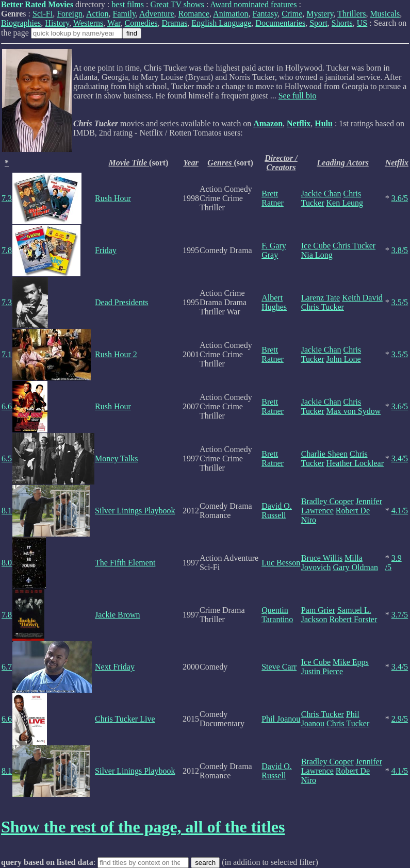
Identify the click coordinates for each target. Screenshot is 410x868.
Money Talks (116, 458)
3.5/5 (400, 302)
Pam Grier (318, 610)
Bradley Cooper (327, 501)
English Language (221, 23)
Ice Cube (316, 246)
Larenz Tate (321, 298)
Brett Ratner (273, 198)
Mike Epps (351, 662)
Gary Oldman (356, 567)
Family (124, 14)
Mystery (320, 14)
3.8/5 (400, 250)
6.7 (7, 667)
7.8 (7, 250)
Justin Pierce (322, 671)
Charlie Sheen (324, 454)
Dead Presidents (122, 302)
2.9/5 (400, 719)
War (114, 23)
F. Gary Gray (274, 250)
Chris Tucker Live (125, 719)
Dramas (175, 23)
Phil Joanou (281, 719)
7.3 (7, 198)
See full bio (298, 96)
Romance (194, 14)
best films (128, 4)
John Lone (344, 359)
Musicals (385, 14)
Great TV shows (177, 4)
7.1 (7, 354)
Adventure (157, 14)
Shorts (342, 23)
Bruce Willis (322, 558)
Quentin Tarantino (277, 615)
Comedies (141, 23)
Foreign (70, 14)
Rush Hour (113, 198)
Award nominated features (253, 4)
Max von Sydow (354, 411)
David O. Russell (277, 511)
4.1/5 (400, 511)
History (57, 23)
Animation (231, 14)
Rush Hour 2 (116, 354)
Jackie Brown (118, 615)
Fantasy (265, 14)
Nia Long (317, 255)
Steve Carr (279, 667)
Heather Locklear (355, 463)
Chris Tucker (354, 246)
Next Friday (115, 667)
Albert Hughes (274, 302)
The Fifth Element (125, 563)
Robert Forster (353, 619)
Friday (106, 250)
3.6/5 (400, 198)
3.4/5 (400, 458)
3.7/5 (400, 615)
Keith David (362, 298)
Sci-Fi (43, 14)
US (362, 23)
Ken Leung (345, 203)
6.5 (7, 458)
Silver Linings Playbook (135, 511)
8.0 (7, 563)
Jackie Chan (321, 194)
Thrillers (351, 14)
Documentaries (280, 23)
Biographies (21, 23)
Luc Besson (281, 563)
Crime (292, 14)
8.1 (7, 511)
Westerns (88, 23)
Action (97, 14)
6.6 (7, 406)
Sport (318, 23)
